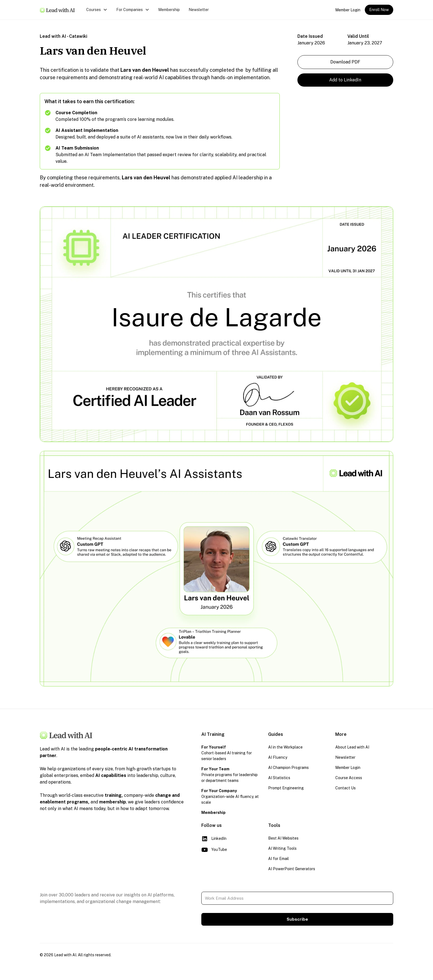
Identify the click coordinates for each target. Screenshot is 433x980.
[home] (57, 10)
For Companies (130, 10)
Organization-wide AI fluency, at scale (230, 797)
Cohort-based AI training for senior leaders (227, 753)
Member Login (348, 10)
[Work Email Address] (297, 898)
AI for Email (278, 859)
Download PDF (345, 62)
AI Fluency (278, 757)
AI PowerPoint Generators (292, 869)
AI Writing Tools (282, 848)
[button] (97, 10)
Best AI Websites (283, 838)
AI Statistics (279, 778)
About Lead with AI (352, 747)
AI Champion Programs (288, 768)
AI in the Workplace (285, 747)
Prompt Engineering (286, 788)
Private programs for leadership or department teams (229, 775)
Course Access (349, 778)
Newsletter (199, 10)
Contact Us (345, 788)
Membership (169, 10)
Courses (93, 10)
